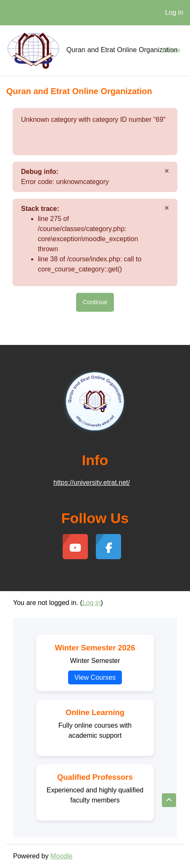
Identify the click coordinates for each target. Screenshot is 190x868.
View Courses (95, 677)
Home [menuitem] (171, 50)
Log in (174, 12)
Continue (95, 302)
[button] (169, 800)
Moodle (61, 856)
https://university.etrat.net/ (92, 483)
